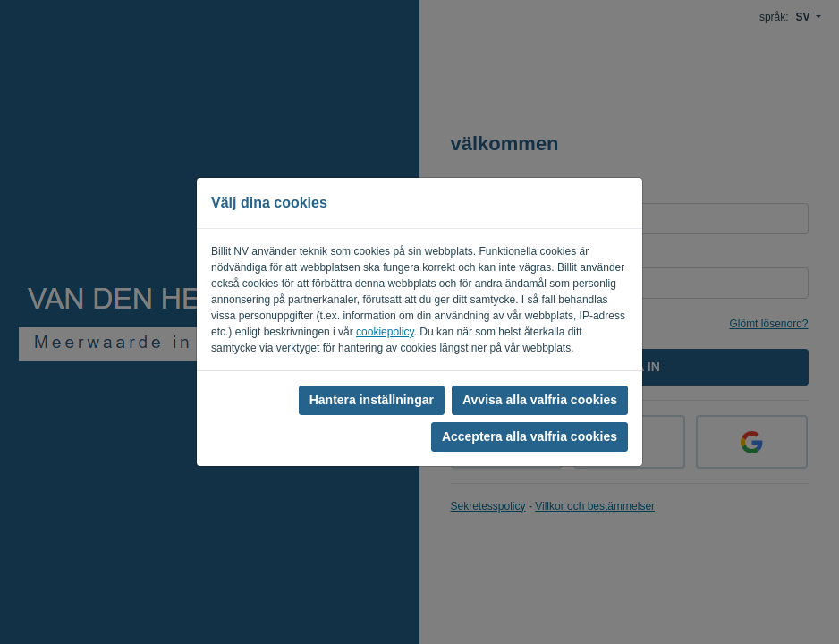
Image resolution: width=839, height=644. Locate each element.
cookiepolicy (385, 332)
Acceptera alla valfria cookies (530, 436)
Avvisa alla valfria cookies (540, 400)
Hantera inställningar (372, 400)
